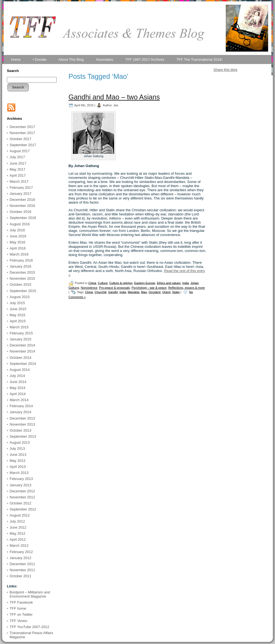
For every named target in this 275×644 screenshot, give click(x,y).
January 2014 (20, 412)
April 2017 (18, 175)
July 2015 (17, 303)
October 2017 (20, 139)
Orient (166, 292)
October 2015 (20, 284)
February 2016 (21, 260)
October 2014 (20, 358)
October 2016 (20, 212)
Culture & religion (121, 283)
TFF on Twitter (21, 614)
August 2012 (20, 515)
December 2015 (22, 272)
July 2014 (17, 376)
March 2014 (19, 400)
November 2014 (22, 351)
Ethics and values (169, 283)
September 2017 (23, 145)
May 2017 (17, 169)
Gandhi (113, 292)
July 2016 (17, 230)
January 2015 (20, 339)
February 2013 (21, 479)
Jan (116, 105)
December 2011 (22, 564)
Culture (103, 283)
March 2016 (19, 254)
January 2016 (20, 266)
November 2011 (22, 570)
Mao (144, 292)
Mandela (134, 292)
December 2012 (22, 491)
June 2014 (18, 382)
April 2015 (18, 321)
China (92, 283)
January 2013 (20, 485)
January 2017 (20, 194)
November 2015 (22, 278)
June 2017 (18, 163)
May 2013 (17, 461)
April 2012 (18, 539)
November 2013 (22, 424)
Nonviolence (89, 288)
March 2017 (19, 181)
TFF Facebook (21, 602)
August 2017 (20, 151)
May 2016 (17, 242)
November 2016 (22, 206)
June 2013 (18, 455)
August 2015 (20, 297)
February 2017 (21, 188)
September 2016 (23, 218)
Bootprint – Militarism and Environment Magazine (30, 594)
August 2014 (20, 370)
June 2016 (18, 236)
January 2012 (20, 558)
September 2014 (23, 364)
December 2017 (22, 127)
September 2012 (23, 509)
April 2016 (18, 248)
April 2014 (18, 394)
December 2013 (22, 418)
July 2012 (17, 521)
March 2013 (19, 473)
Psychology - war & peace (149, 288)
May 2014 (17, 388)
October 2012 (20, 503)
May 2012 (17, 533)
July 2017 (17, 157)
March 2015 (19, 327)
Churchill (101, 292)
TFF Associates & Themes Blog (137, 49)
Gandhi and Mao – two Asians (114, 97)
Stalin (176, 292)
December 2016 (22, 200)
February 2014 (21, 406)
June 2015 (18, 309)
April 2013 (18, 467)
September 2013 (23, 436)
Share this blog (225, 70)
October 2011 (20, 576)
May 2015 (17, 315)
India (186, 283)
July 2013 (17, 449)
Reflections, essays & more (187, 288)
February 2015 (21, 333)
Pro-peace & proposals (114, 288)
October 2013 (20, 430)
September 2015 (23, 291)
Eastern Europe (145, 283)
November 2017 (22, 133)
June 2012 (18, 527)
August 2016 (20, 224)
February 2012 (21, 552)
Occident (154, 292)
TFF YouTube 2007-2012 (29, 627)
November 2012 (22, 497)
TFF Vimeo (18, 621)
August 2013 (20, 442)
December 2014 (22, 345)
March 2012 (19, 546)
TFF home (18, 608)
